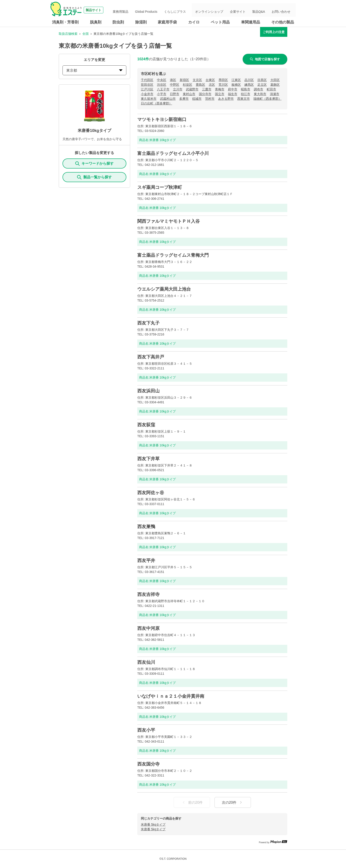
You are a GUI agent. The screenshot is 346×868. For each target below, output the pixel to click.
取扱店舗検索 (68, 34)
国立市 (220, 94)
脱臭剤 (96, 22)
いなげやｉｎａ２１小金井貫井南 (171, 696)
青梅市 (220, 89)
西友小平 (146, 730)
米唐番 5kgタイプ (153, 824)
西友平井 (146, 560)
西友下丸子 (148, 323)
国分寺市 (205, 94)
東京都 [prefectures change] (94, 70)
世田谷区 (147, 85)
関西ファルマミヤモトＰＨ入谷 (169, 221)
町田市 (271, 89)
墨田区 (223, 80)
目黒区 (262, 80)
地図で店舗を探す (265, 59)
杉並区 (188, 85)
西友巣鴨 (146, 527)
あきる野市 (226, 99)
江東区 (236, 80)
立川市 (178, 89)
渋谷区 (162, 85)
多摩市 (184, 99)
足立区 (262, 85)
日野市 (175, 94)
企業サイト (247, 10)
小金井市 (147, 94)
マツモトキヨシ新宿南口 (162, 119)
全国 (85, 34)
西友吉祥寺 (148, 594)
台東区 (210, 80)
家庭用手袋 (167, 22)
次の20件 (233, 802)
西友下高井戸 (151, 357)
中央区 (162, 80)
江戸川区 (147, 89)
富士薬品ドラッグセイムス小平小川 (173, 153)
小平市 (162, 94)
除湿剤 (141, 22)
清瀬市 (275, 94)
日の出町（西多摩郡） (156, 103)
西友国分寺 (148, 764)
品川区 (249, 80)
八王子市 (163, 89)
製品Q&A (264, 10)
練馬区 (249, 85)
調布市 (258, 89)
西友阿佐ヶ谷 (151, 493)
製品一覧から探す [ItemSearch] (94, 177)
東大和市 (260, 94)
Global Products (166, 10)
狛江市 (246, 94)
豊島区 (200, 85)
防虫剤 (118, 22)
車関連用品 (251, 22)
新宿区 (184, 80)
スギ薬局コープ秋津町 (160, 187)
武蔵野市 (192, 89)
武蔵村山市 (168, 99)
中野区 (175, 85)
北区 (212, 85)
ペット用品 (220, 22)
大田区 (275, 80)
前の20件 (192, 802)
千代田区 (147, 80)
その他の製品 (283, 22)
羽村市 (210, 99)
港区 (173, 80)
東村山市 (189, 94)
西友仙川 (146, 662)
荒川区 (223, 85)
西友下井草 (148, 459)
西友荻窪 (146, 425)
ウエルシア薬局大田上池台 (164, 289)
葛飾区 (275, 85)
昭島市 (246, 89)
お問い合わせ (283, 10)
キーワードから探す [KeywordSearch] (94, 164)
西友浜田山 (148, 391)
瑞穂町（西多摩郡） (267, 99)
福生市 (233, 94)
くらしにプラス (191, 10)
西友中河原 (148, 628)
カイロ (194, 22)
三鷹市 (207, 89)
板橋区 (236, 85)
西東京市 (244, 99)
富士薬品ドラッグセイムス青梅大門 (173, 255)
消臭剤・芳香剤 (65, 22)
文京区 (197, 80)
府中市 (233, 89)
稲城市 (197, 99)
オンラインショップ (222, 10)
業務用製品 (144, 10)
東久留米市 (149, 99)
